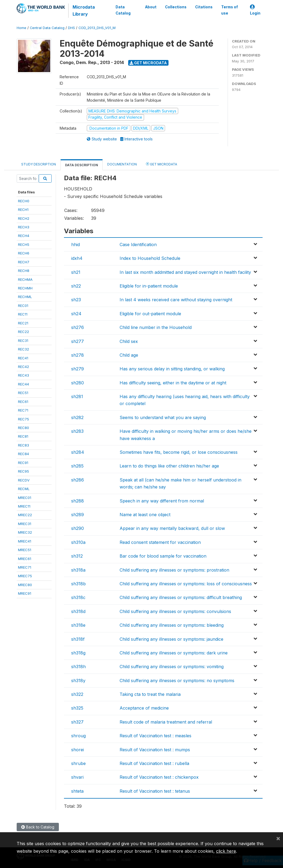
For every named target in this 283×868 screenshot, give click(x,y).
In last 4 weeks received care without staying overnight (176, 300)
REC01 (23, 306)
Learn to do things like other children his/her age (169, 466)
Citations (204, 7)
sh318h (78, 667)
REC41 (23, 358)
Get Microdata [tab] (162, 164)
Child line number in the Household (156, 327)
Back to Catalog (38, 827)
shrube (78, 763)
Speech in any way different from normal (162, 501)
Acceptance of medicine (144, 708)
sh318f (78, 639)
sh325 (77, 708)
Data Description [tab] (82, 165)
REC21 (23, 323)
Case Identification (138, 245)
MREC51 (25, 550)
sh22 (76, 286)
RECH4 (24, 236)
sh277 (78, 341)
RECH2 (24, 218)
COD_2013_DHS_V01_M (97, 28)
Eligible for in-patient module (149, 286)
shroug (78, 736)
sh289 (78, 515)
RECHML (25, 297)
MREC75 (25, 576)
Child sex (129, 341)
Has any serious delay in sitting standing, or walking (172, 369)
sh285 (77, 466)
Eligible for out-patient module (150, 314)
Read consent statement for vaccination (160, 542)
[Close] (278, 838)
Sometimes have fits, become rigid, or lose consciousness (179, 452)
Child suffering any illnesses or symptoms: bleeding (172, 625)
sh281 (77, 396)
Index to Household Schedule (150, 258)
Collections (175, 7)
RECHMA (25, 279)
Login (255, 10)
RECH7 (24, 262)
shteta (77, 791)
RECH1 (23, 210)
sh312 (77, 556)
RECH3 (24, 227)
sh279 (78, 369)
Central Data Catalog (47, 28)
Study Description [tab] (39, 164)
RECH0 (24, 201)
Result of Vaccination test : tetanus (155, 791)
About (151, 7)
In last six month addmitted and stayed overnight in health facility (185, 272)
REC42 (24, 367)
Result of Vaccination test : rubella (154, 763)
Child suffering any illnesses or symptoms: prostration (174, 570)
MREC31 (25, 524)
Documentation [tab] (122, 164)
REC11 (23, 314)
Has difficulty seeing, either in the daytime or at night (173, 383)
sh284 (78, 452)
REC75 (24, 419)
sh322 (77, 694)
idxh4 (77, 258)
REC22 (24, 332)
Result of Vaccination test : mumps (155, 750)
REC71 (23, 410)
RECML (24, 489)
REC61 (23, 402)
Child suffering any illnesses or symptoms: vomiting (172, 667)
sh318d (78, 611)
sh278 (78, 355)
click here (226, 851)
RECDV (24, 480)
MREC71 (25, 567)
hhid (76, 245)
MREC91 (25, 593)
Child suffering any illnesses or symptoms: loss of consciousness (186, 584)
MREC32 (25, 532)
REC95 (24, 471)
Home (22, 28)
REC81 (23, 436)
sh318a (78, 570)
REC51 (23, 393)
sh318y (78, 681)
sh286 (78, 480)
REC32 (24, 349)
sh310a (78, 542)
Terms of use (229, 10)
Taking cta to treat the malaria (150, 694)
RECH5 (24, 245)
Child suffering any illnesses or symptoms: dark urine (174, 653)
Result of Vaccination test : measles (155, 736)
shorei (78, 750)
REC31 (23, 341)
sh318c (78, 597)
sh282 (77, 417)
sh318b (78, 584)
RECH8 (24, 271)
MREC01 (25, 498)
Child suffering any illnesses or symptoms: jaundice (171, 639)
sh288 (78, 501)
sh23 (76, 300)
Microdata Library (84, 10)
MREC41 (25, 541)
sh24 (76, 314)
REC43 (24, 375)
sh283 (77, 431)
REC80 (24, 428)
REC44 (24, 384)
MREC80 (25, 585)
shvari (77, 777)
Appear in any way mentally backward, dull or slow (172, 528)
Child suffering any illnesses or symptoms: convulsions (175, 611)
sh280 (78, 383)
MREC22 (25, 515)
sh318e (78, 625)
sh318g (78, 653)
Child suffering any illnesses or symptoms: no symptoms (177, 681)
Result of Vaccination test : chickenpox (159, 777)
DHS (71, 28)
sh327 (77, 722)
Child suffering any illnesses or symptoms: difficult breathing (181, 597)
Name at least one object (145, 515)
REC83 (24, 445)
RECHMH (25, 288)
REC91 (23, 463)
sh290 (78, 528)
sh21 (76, 272)
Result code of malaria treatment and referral (166, 722)
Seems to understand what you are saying (163, 417)
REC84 (24, 454)
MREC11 (24, 506)
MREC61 (25, 559)
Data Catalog (123, 10)
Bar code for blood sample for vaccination (163, 556)
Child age (129, 355)
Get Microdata (148, 63)
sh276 (78, 327)
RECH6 (24, 253)
